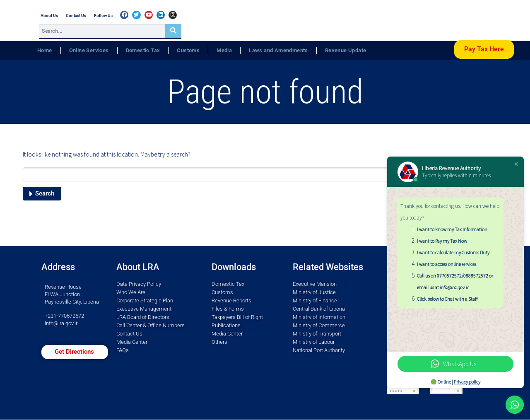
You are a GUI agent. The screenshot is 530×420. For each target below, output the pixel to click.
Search (45, 193)
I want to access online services (447, 264)
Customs (188, 50)
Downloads (234, 267)
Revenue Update (346, 50)
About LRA (138, 267)
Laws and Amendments (278, 50)
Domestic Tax (143, 50)
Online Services (89, 50)
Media (224, 50)
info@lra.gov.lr (61, 323)
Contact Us (76, 16)
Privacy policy (467, 382)
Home (45, 50)
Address (58, 267)
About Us (49, 16)
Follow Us (103, 16)
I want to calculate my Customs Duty (453, 252)
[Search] (173, 31)
